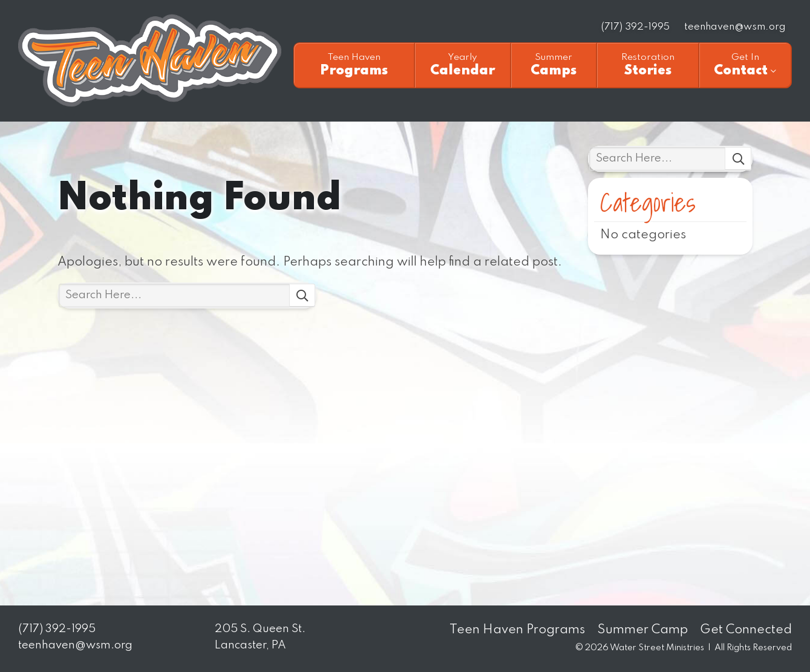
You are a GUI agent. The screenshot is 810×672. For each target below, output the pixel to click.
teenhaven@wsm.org (735, 27)
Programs (354, 65)
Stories (648, 65)
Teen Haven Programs (517, 630)
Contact (745, 65)
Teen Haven (150, 61)
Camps (554, 65)
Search (302, 295)
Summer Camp (642, 630)
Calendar (463, 65)
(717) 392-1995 (635, 27)
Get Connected (746, 630)
